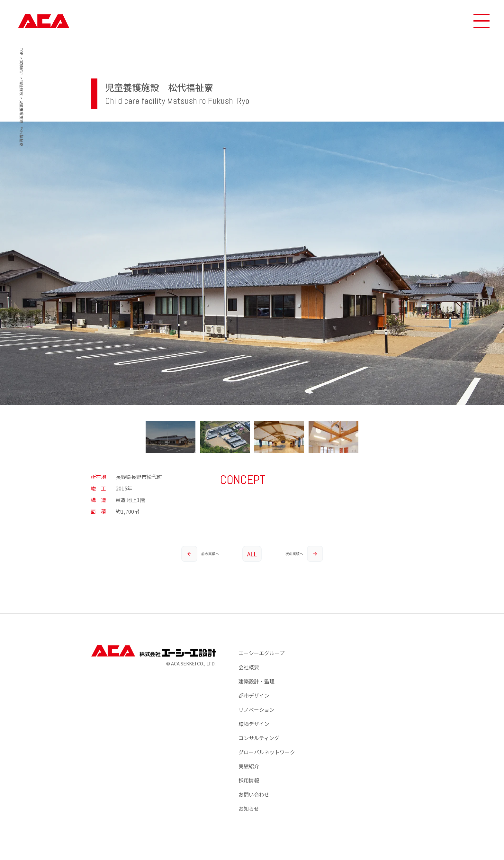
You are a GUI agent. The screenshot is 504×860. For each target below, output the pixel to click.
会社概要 (249, 667)
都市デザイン (254, 695)
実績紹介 (249, 766)
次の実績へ (304, 554)
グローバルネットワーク (267, 752)
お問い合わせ (254, 794)
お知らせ (249, 809)
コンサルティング (259, 738)
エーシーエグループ (261, 653)
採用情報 (249, 780)
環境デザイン (254, 724)
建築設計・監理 (256, 681)
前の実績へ (200, 554)
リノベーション (256, 709)
